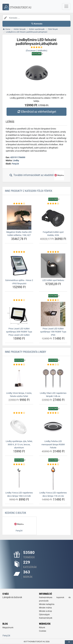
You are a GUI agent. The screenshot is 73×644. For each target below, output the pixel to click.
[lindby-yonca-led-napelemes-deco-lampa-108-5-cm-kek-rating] (19, 464)
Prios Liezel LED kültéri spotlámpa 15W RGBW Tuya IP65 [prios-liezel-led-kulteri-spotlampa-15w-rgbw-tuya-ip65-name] (53, 332)
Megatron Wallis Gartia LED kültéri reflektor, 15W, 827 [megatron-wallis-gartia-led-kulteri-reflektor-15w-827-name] (19, 234)
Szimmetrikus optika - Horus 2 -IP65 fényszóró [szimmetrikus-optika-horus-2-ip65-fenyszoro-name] (19, 282)
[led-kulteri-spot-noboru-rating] (53, 252)
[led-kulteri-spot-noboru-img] (53, 266)
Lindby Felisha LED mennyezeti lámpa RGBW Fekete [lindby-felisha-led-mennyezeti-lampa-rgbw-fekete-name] (53, 444)
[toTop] (69, 642)
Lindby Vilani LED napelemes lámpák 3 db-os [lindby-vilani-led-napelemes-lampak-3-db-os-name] (53, 395)
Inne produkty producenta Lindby (25, 352)
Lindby (16, 160)
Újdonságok (44, 615)
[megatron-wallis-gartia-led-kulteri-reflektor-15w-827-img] (19, 217)
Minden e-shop (45, 611)
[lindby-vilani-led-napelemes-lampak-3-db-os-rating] (53, 365)
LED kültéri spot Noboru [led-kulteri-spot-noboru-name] (53, 280)
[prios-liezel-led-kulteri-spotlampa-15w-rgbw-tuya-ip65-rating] (53, 300)
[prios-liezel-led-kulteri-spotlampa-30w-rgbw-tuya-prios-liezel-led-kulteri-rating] (19, 300)
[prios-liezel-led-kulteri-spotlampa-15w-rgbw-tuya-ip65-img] (53, 314)
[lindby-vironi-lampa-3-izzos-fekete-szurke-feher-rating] (19, 365)
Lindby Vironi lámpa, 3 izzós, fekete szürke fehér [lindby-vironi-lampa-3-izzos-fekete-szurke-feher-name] (19, 395)
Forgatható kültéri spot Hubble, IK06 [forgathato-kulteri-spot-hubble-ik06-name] (53, 234)
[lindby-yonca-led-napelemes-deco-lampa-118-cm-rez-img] (53, 478)
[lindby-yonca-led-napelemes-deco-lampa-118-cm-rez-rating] (53, 464)
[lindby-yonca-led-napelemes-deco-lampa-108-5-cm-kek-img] (19, 478)
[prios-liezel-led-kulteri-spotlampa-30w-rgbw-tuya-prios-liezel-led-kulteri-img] (19, 314)
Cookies (43, 631)
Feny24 (15, 164)
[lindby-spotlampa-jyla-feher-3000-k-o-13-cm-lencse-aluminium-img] (19, 427)
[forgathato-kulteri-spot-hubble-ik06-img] (53, 217)
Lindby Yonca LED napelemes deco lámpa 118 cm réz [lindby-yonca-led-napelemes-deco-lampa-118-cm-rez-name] (53, 494)
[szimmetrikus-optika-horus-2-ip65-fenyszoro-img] (19, 266)
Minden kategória (47, 604)
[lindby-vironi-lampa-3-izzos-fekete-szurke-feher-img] (19, 378)
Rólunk (42, 628)
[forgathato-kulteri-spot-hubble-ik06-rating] (53, 204)
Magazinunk (8, 628)
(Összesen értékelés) (37, 51)
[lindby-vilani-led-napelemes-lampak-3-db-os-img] (53, 378)
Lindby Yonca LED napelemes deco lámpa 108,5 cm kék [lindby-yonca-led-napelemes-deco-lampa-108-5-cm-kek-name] (19, 494)
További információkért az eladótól (36, 175)
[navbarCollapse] (66, 7)
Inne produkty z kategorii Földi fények (29, 191)
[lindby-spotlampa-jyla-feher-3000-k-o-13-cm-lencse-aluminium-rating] (19, 413)
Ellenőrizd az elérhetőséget (36, 112)
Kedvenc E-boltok (16, 513)
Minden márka (45, 608)
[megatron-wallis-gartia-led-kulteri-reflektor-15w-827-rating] (19, 204)
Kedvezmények (46, 618)
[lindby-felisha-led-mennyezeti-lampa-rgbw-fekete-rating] (53, 413)
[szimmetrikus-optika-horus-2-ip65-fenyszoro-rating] (19, 252)
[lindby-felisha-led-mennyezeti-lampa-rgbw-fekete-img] (53, 427)
